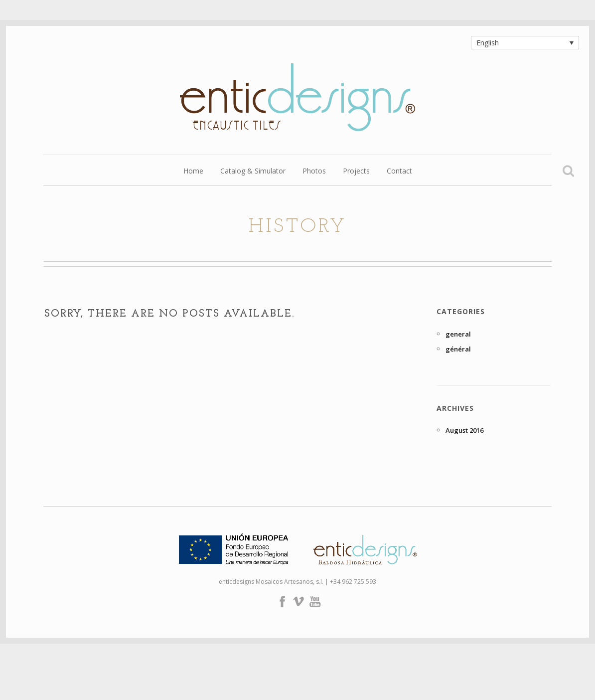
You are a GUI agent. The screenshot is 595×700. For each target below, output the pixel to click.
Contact (399, 172)
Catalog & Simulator (253, 172)
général (458, 349)
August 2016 (464, 430)
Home (193, 172)
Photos (314, 172)
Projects (356, 172)
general (458, 334)
